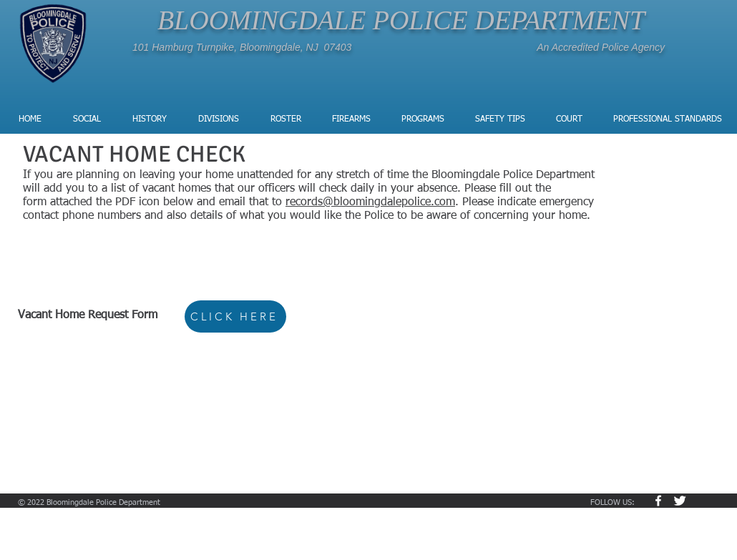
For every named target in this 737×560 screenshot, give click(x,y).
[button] (219, 119)
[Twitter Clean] (680, 501)
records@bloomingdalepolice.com (370, 202)
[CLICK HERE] (235, 316)
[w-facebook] (658, 501)
